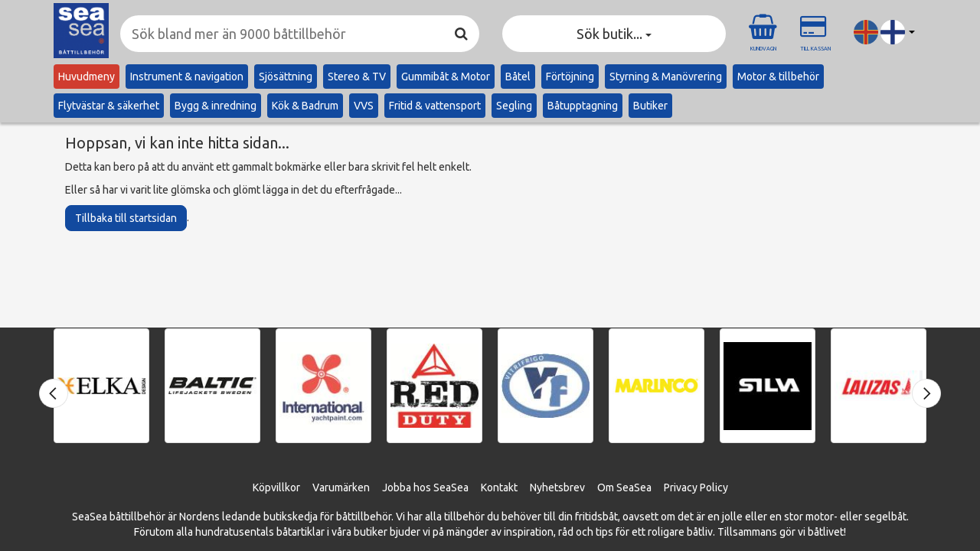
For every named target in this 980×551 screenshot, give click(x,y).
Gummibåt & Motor (446, 77)
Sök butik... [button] (614, 34)
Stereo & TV (357, 77)
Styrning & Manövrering (666, 77)
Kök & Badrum (305, 106)
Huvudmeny (87, 77)
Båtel (518, 77)
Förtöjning (570, 77)
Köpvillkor (276, 487)
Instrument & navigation (187, 77)
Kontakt (499, 487)
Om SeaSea (624, 487)
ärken (356, 487)
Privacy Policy (696, 487)
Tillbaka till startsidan (126, 218)
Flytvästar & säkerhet (109, 106)
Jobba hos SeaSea (425, 487)
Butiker (650, 106)
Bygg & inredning (216, 106)
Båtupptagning (583, 106)
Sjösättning (286, 77)
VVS (364, 106)
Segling (514, 106)
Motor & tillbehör (778, 77)
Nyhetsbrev (557, 487)
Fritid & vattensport (435, 106)
